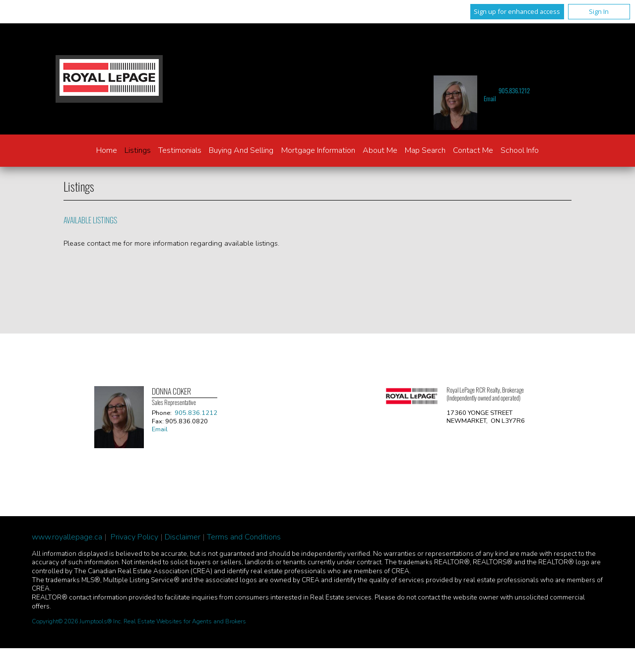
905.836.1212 (514, 91)
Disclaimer (183, 537)
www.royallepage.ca (67, 537)
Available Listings (90, 220)
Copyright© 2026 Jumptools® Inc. (77, 621)
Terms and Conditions (244, 537)
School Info (520, 150)
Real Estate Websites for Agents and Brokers (185, 621)
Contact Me (473, 150)
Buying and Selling (241, 150)
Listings (138, 150)
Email (490, 99)
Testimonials (180, 150)
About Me (380, 150)
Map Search (425, 150)
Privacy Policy (134, 537)
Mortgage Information (318, 150)
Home (107, 150)
